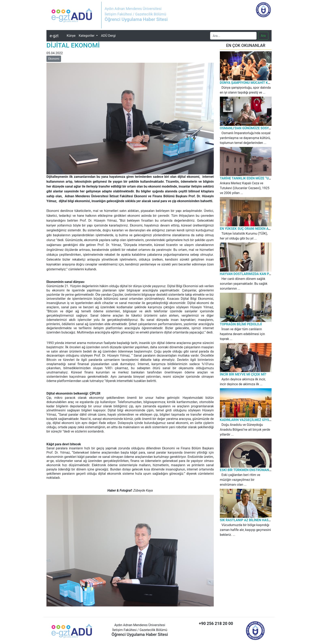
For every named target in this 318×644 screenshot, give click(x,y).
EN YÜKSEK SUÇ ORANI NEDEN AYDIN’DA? (251, 229)
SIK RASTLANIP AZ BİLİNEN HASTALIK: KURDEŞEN (258, 520)
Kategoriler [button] (87, 36)
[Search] (233, 36)
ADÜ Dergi (108, 36)
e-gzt (54, 36)
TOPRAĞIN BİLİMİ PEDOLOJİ (241, 324)
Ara (263, 36)
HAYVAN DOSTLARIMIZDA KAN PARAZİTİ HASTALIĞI (259, 274)
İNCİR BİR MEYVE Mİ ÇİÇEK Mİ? (243, 374)
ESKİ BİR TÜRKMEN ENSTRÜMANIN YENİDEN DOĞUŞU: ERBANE (267, 470)
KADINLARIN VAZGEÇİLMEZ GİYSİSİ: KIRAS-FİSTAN (258, 420)
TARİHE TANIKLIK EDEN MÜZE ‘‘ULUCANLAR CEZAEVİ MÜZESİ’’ (266, 178)
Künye (72, 35)
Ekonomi (54, 59)
